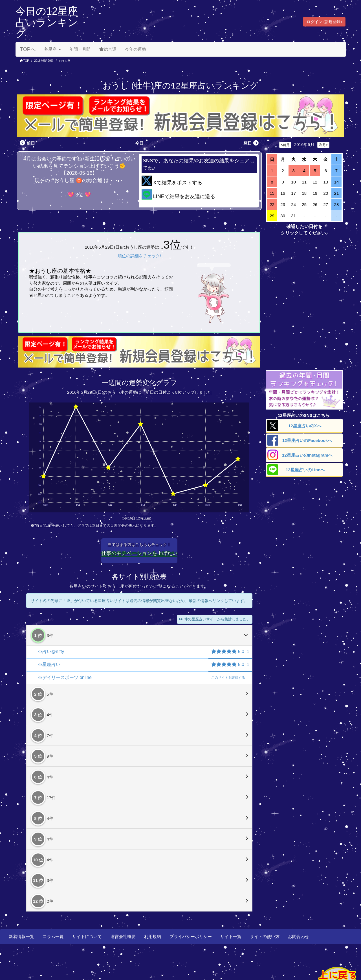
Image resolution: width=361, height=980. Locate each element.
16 (283, 193)
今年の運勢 (136, 49)
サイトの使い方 (265, 936)
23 (283, 204)
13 (326, 182)
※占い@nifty (51, 652)
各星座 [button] (52, 49)
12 (315, 182)
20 (326, 193)
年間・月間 (80, 49)
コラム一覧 (53, 936)
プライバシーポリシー (191, 936)
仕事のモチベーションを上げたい (139, 553)
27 (326, 204)
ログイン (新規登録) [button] (324, 22)
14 (337, 182)
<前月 (285, 145)
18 (304, 193)
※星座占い (49, 664)
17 (293, 193)
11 (304, 182)
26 (315, 204)
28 (337, 204)
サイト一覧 (231, 936)
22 (272, 204)
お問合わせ (299, 936)
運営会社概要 (123, 936)
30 (283, 216)
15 (272, 193)
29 (272, 216)
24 (293, 204)
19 (315, 193)
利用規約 (153, 936)
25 (304, 204)
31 (293, 216)
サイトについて (87, 936)
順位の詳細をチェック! (139, 256)
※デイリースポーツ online (65, 677)
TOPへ (28, 49)
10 (293, 182)
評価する (228, 678)
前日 (27, 143)
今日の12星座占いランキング (47, 22)
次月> (323, 145)
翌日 (252, 143)
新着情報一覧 (21, 936)
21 (337, 193)
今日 (139, 143)
